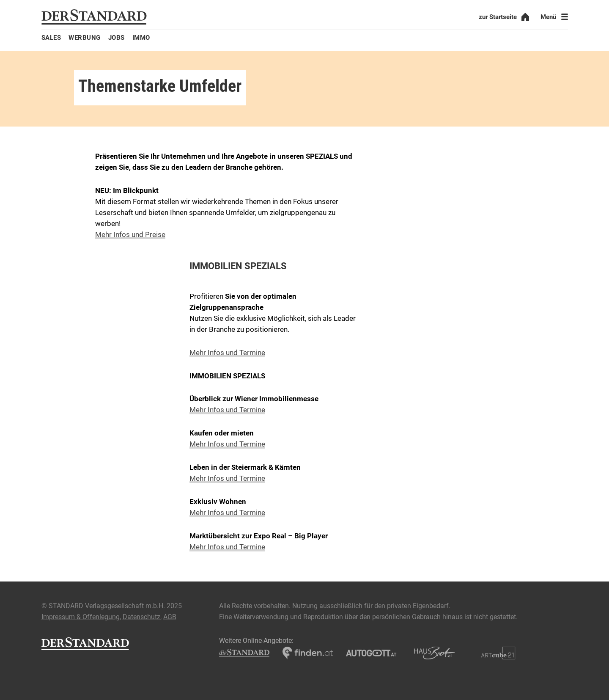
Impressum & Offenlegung (81, 617)
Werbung (85, 38)
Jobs (117, 38)
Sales (51, 38)
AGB (170, 617)
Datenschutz (141, 617)
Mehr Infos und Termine (227, 353)
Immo (141, 38)
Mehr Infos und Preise (130, 234)
